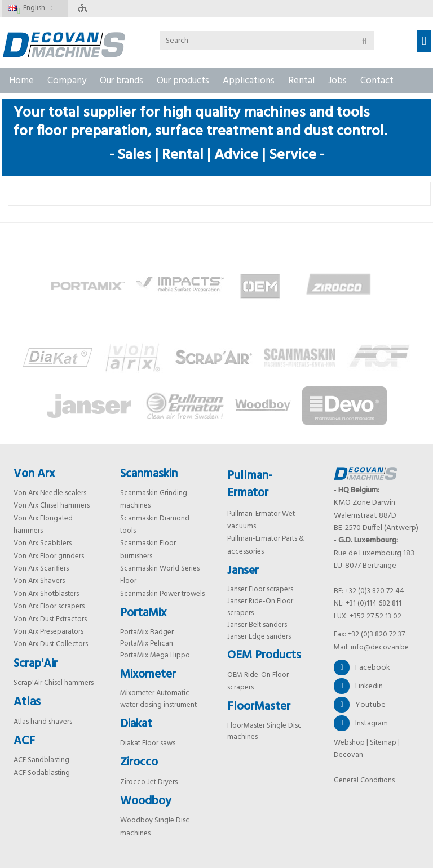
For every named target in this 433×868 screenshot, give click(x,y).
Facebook (362, 667)
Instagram (361, 723)
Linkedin (358, 686)
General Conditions (364, 780)
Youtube (360, 705)
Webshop (349, 743)
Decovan (348, 755)
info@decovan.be (380, 647)
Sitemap (383, 743)
